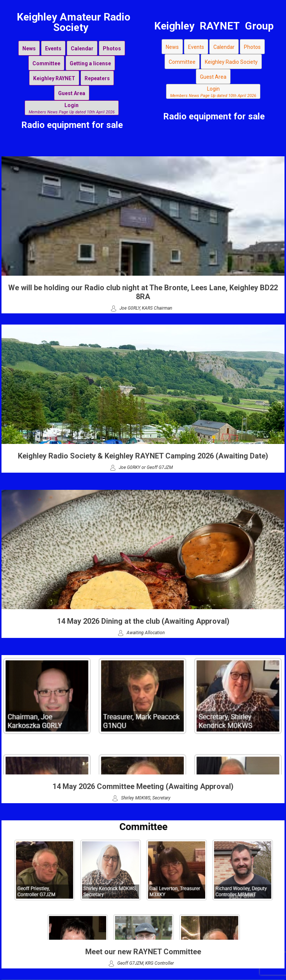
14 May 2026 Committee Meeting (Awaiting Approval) (143, 786)
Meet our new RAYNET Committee (143, 952)
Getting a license (90, 63)
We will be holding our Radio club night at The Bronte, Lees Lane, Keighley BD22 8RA (143, 292)
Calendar (82, 48)
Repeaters (97, 78)
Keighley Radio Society (231, 62)
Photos (112, 48)
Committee (46, 63)
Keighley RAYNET (54, 78)
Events (53, 48)
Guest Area (72, 93)
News (29, 48)
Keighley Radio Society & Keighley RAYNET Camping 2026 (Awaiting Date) (143, 456)
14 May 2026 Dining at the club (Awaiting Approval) (143, 621)
